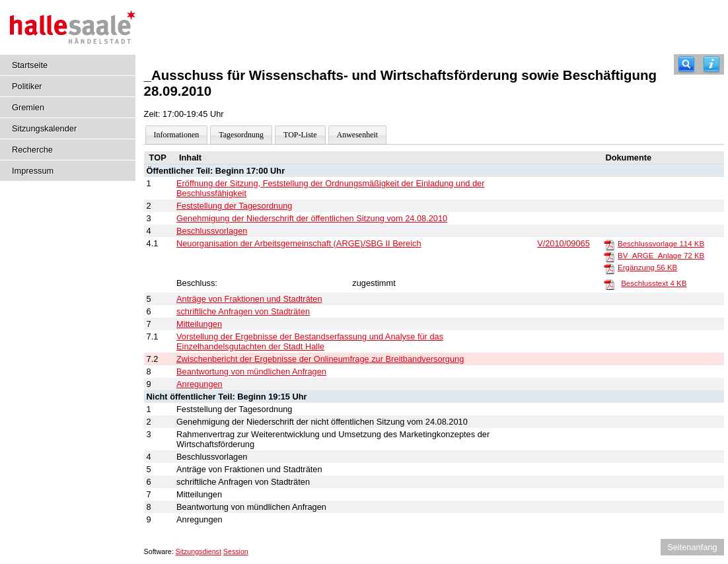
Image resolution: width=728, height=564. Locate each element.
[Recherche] (686, 64)
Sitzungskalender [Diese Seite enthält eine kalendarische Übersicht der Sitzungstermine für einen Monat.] (44, 128)
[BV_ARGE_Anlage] (609, 256)
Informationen (177, 135)
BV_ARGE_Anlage (661, 256)
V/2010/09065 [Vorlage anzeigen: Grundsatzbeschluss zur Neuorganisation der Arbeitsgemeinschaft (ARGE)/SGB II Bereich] (564, 243)
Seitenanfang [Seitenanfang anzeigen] (692, 547)
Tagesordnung (241, 135)
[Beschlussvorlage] (609, 244)
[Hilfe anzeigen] (711, 64)
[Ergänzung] (609, 268)
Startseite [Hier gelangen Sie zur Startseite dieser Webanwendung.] (30, 65)
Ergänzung (647, 267)
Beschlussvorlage (661, 244)
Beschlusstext (654, 283)
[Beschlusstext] (609, 284)
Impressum (33, 171)
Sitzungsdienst (199, 551)
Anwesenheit (358, 135)
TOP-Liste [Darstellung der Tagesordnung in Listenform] (300, 135)
